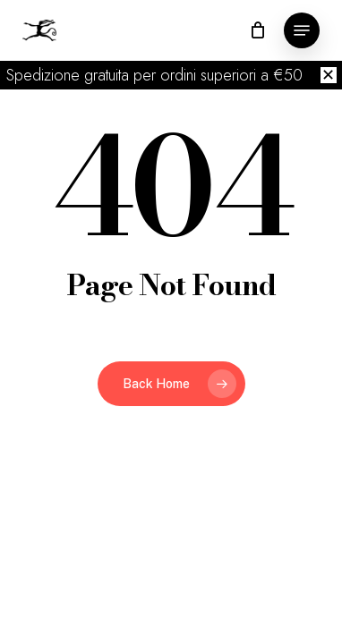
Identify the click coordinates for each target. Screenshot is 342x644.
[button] (302, 30)
